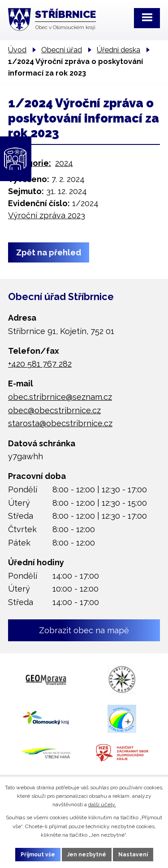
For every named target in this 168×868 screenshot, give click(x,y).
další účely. (102, 804)
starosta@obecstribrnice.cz (60, 423)
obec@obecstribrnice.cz (54, 410)
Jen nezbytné (87, 855)
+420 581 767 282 (40, 364)
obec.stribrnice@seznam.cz (60, 397)
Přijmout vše (38, 855)
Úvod (17, 50)
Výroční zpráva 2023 (47, 215)
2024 (64, 163)
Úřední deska (118, 50)
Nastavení (133, 855)
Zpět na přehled (49, 252)
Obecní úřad (62, 50)
